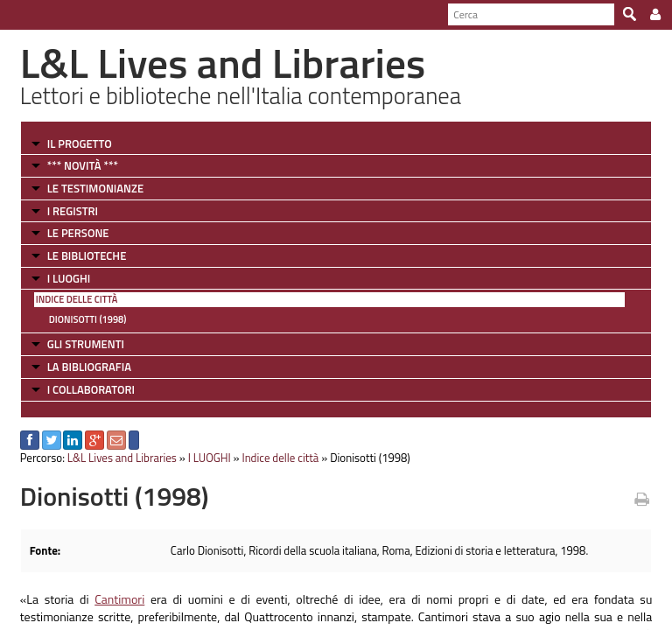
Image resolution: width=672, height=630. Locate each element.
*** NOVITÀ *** (83, 165)
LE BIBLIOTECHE (87, 255)
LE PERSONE (78, 233)
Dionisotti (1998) (88, 319)
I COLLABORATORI (91, 389)
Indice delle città (77, 299)
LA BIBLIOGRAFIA (89, 367)
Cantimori (119, 599)
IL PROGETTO (80, 143)
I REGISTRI (73, 211)
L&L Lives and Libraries (122, 458)
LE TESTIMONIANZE (95, 188)
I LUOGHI (69, 278)
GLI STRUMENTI (86, 344)
